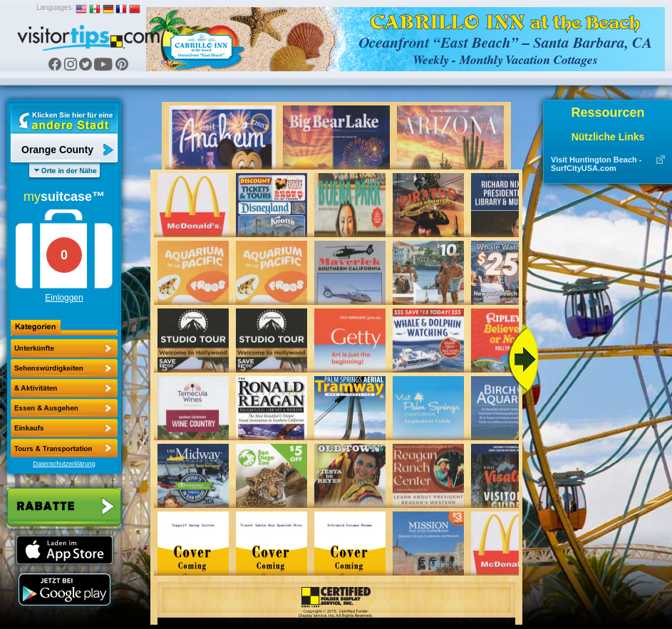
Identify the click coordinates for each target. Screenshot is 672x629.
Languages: (55, 7)
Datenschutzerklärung (64, 464)
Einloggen (64, 298)
